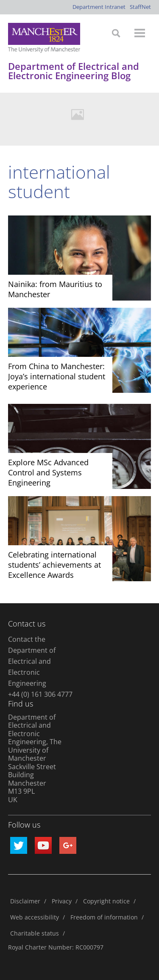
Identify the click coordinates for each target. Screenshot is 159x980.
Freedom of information (104, 917)
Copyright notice (106, 901)
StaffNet (140, 7)
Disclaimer (25, 901)
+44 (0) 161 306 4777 (40, 694)
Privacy (62, 901)
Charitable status (35, 933)
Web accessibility (35, 917)
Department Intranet (99, 7)
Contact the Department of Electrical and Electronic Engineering (32, 661)
